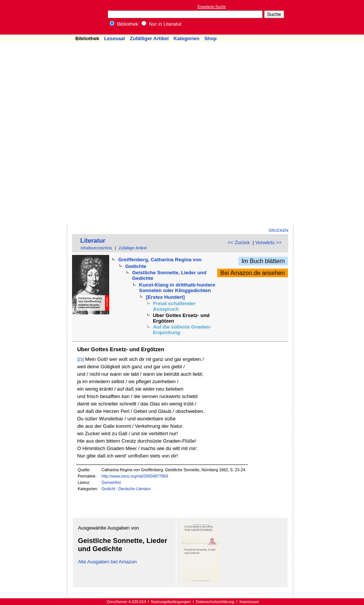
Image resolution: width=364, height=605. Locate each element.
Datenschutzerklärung (215, 602)
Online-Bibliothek (35, 17)
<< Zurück (239, 242)
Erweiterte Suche (212, 7)
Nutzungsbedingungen (171, 602)
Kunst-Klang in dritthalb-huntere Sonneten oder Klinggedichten (177, 288)
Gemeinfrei (111, 482)
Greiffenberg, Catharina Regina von (160, 260)
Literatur (93, 241)
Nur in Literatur (162, 24)
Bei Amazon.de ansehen (252, 273)
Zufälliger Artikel (149, 38)
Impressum (249, 602)
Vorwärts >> (268, 242)
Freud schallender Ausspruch (174, 306)
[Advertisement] (319, 112)
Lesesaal (114, 38)
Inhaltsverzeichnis (96, 248)
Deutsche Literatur (135, 489)
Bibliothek (124, 24)
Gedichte (136, 266)
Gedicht (108, 489)
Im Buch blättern (263, 261)
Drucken (279, 230)
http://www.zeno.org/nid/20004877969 (135, 476)
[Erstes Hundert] (165, 297)
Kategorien (186, 38)
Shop (210, 38)
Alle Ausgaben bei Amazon (108, 562)
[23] (81, 359)
